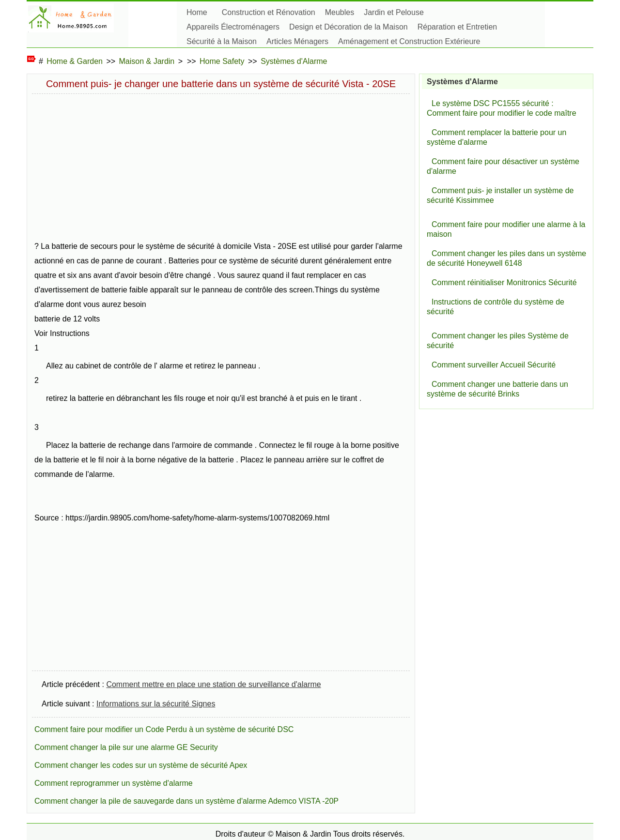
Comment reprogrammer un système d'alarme (114, 783)
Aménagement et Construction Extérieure (409, 41)
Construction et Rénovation (269, 12)
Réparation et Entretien (457, 27)
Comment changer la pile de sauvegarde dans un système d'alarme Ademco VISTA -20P (186, 801)
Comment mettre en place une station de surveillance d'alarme (213, 684)
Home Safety (222, 61)
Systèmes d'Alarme (294, 61)
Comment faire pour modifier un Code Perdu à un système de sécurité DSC (164, 729)
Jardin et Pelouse (394, 12)
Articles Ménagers (297, 41)
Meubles (340, 12)
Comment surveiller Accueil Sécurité (494, 365)
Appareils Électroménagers (233, 27)
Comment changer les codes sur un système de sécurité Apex (141, 765)
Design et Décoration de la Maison (349, 27)
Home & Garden (75, 61)
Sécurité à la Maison (222, 41)
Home (197, 12)
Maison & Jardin (147, 61)
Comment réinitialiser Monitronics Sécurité (504, 283)
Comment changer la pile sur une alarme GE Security (126, 747)
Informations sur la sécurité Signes (156, 704)
